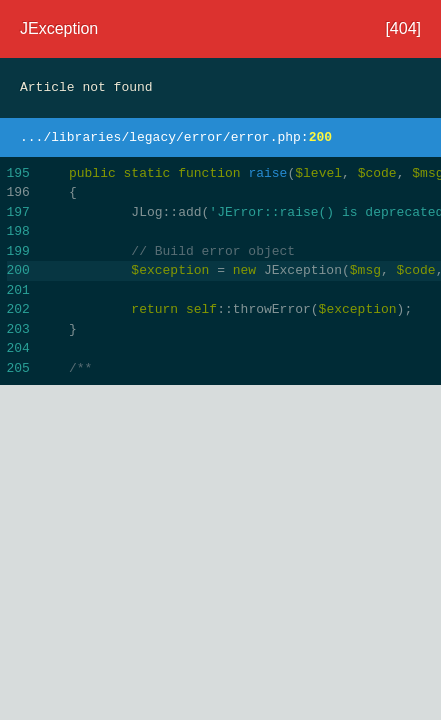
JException (59, 28)
